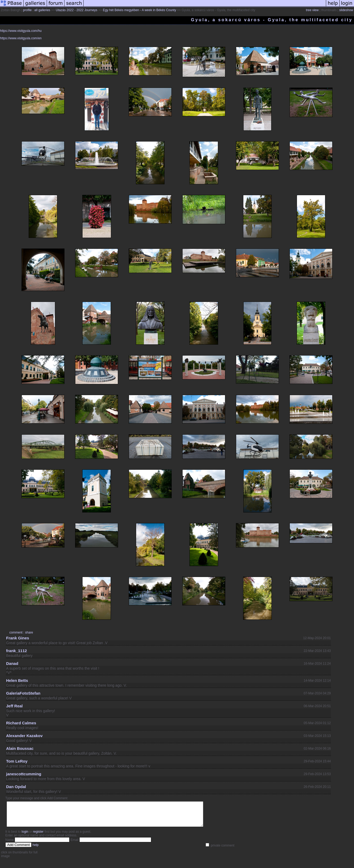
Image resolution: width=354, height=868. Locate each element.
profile (27, 10)
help (36, 850)
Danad (12, 663)
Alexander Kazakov (24, 736)
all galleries (42, 10)
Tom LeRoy (17, 761)
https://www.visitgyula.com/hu (21, 31)
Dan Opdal (16, 787)
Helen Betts (17, 680)
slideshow (346, 10)
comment (16, 632)
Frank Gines (18, 638)
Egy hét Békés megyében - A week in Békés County (140, 10)
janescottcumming (24, 774)
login (25, 836)
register (38, 836)
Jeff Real (14, 706)
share (29, 632)
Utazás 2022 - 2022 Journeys (77, 10)
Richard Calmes (21, 723)
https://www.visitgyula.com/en (21, 38)
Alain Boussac (20, 748)
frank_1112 (16, 651)
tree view (312, 10)
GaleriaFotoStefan (23, 693)
